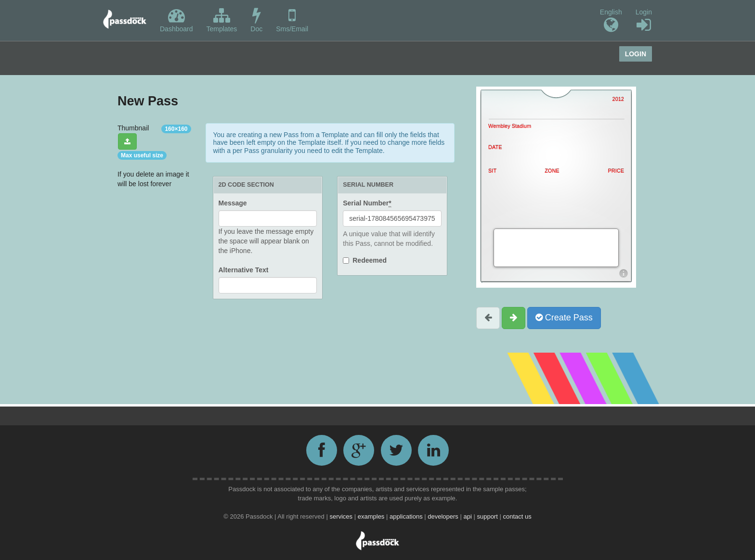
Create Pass (564, 318)
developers (444, 516)
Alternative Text (244, 270)
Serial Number (367, 203)
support (488, 516)
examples (372, 516)
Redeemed (370, 260)
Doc (256, 20)
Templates (222, 20)
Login (644, 21)
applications (407, 516)
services (342, 516)
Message (233, 203)
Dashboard (176, 20)
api (468, 516)
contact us (517, 516)
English (611, 21)
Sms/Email (292, 20)
